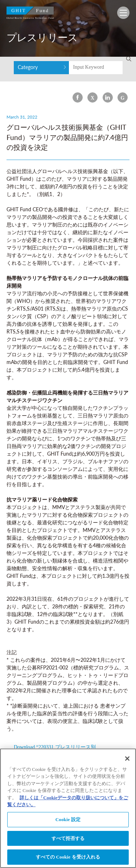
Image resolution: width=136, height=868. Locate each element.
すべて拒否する (68, 839)
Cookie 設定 (68, 821)
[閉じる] (127, 760)
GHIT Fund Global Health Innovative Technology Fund (30, 14)
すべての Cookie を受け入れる (68, 858)
